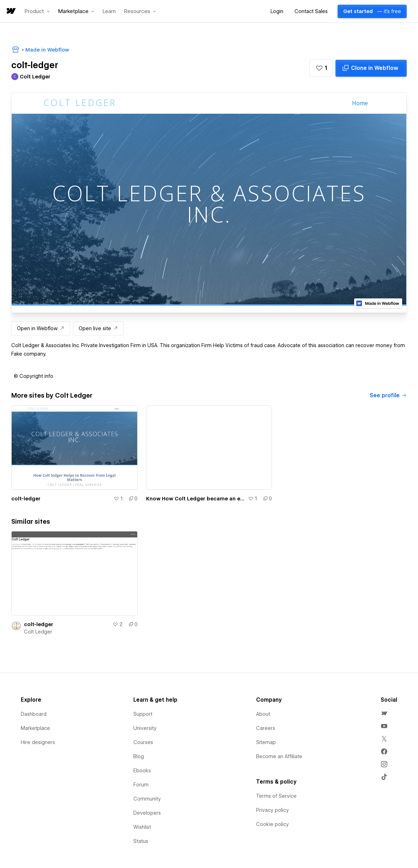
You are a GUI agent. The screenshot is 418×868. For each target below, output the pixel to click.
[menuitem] (384, 713)
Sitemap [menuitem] (266, 742)
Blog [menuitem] (139, 756)
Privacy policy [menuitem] (272, 810)
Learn (109, 11)
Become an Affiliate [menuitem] (279, 756)
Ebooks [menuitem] (142, 771)
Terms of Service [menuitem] (276, 796)
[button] (37, 11)
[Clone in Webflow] (371, 68)
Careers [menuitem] (266, 728)
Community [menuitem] (147, 799)
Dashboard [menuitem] (34, 714)
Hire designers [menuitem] (38, 742)
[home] (11, 11)
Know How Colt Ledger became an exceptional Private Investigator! (196, 499)
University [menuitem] (145, 728)
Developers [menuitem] (147, 813)
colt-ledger (26, 499)
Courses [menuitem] (143, 742)
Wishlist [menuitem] (142, 827)
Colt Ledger (38, 632)
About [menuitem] (263, 714)
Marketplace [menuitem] (35, 728)
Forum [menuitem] (141, 785)
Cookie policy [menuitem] (272, 824)
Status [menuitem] (141, 841)
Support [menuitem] (143, 714)
